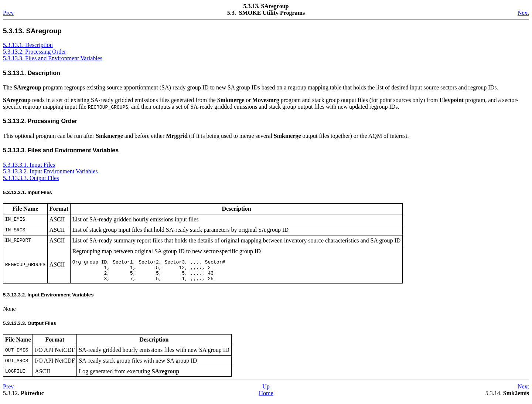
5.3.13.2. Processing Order (35, 52)
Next (523, 13)
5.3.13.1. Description (28, 45)
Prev (8, 13)
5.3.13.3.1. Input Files (29, 165)
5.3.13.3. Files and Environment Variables (53, 58)
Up (266, 391)
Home (266, 398)
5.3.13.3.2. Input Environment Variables (50, 171)
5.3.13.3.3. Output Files (31, 178)
